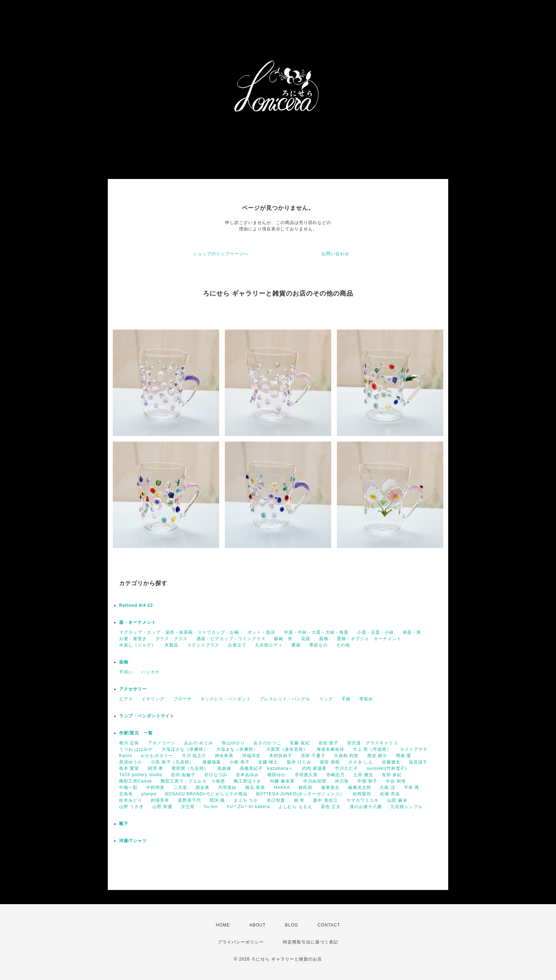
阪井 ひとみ (299, 762)
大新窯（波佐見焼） (287, 749)
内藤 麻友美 (282, 781)
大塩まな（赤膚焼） (237, 749)
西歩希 (203, 788)
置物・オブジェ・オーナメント (369, 639)
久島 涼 (387, 788)
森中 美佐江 (325, 800)
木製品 (171, 645)
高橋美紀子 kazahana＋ (266, 768)
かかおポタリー (157, 756)
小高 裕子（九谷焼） (172, 762)
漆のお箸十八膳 (366, 807)
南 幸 (299, 800)
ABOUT (257, 925)
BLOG (292, 925)
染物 (124, 662)
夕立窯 (188, 807)
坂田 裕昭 (330, 762)
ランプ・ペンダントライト (147, 716)
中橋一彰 (128, 788)
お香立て (237, 645)
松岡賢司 (362, 794)
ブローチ (183, 699)
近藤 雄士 (268, 762)
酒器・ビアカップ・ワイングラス (231, 639)
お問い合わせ (335, 254)
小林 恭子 (239, 762)
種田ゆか (277, 775)
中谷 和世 (396, 781)
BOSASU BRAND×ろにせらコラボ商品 (206, 794)
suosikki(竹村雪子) (387, 768)
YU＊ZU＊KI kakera (248, 807)
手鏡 (346, 699)
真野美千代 (190, 800)
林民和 (305, 788)
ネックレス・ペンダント (226, 699)
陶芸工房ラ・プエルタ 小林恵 (193, 781)
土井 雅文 (363, 775)
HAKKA (282, 788)
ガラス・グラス (171, 639)
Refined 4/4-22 (136, 605)
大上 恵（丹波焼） (372, 749)
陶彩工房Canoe (135, 781)
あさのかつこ (267, 743)
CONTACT (329, 925)
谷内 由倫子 (183, 775)
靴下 (124, 824)
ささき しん (361, 762)
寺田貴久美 (306, 775)
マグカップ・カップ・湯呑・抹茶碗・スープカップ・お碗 (179, 632)
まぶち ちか (246, 800)
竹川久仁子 (347, 768)
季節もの (318, 645)
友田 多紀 (392, 775)
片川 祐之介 (194, 756)
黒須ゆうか (131, 762)
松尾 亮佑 (390, 794)
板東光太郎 (360, 788)
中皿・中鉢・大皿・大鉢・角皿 (316, 632)
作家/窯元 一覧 (136, 733)
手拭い (126, 672)
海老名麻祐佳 (330, 749)
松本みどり (131, 800)
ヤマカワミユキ (363, 800)
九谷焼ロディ (269, 645)
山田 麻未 (397, 800)
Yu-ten (211, 807)
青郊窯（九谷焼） (190, 768)
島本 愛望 (129, 768)
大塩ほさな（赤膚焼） (185, 749)
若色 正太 (331, 807)
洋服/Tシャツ (133, 841)
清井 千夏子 (313, 756)
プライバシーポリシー (241, 942)
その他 (343, 645)
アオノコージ (162, 743)
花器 (306, 639)
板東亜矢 (330, 788)
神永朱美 (224, 756)
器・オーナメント (138, 622)
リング (326, 699)
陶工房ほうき (248, 781)
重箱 (296, 645)
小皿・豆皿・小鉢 (376, 632)
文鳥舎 (126, 794)
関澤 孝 (155, 768)
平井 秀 (412, 788)
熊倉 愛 (404, 756)
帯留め (366, 699)
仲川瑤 (342, 781)
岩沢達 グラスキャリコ (372, 743)
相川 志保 (129, 743)
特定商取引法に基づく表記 (311, 942)
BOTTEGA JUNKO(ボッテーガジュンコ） (300, 794)
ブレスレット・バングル (285, 699)
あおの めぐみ (199, 743)
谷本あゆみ (247, 775)
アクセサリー (133, 689)
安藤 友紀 (300, 743)
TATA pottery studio (141, 775)
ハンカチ (151, 672)
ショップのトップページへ (221, 254)
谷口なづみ (216, 775)
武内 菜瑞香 (314, 768)
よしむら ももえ (295, 807)
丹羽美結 (227, 788)
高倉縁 (224, 768)
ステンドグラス (203, 645)
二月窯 (180, 788)
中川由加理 (315, 781)
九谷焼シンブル (407, 807)
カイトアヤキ (414, 749)
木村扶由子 (281, 756)
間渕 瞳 (217, 800)
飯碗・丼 (283, 639)
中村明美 (155, 788)
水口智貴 (276, 800)
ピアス (126, 699)
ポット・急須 (261, 632)
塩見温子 (418, 762)
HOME (223, 925)
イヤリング (153, 699)
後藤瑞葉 (212, 762)
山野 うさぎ (131, 807)
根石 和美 (255, 788)
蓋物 (324, 639)
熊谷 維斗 (377, 756)
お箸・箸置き (133, 639)
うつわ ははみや (136, 749)
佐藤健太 (391, 762)
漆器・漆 (412, 632)
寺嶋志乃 (335, 775)
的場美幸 (160, 800)
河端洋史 (251, 756)
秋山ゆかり (233, 743)
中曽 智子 (367, 781)
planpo (149, 794)
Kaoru (126, 756)
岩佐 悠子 (328, 743)
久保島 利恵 (346, 756)
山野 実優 (162, 807)
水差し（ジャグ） (138, 645)
